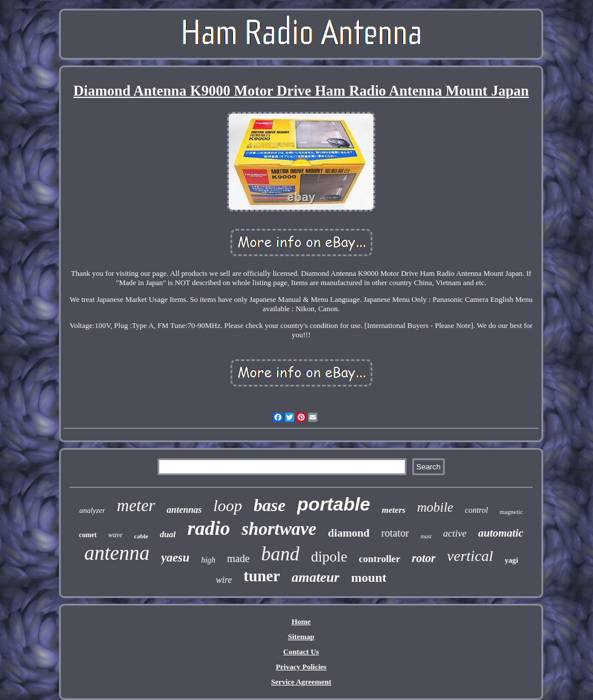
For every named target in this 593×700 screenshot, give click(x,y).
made (238, 559)
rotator (395, 533)
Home (301, 621)
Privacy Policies (301, 667)
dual (168, 534)
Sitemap (301, 637)
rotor (424, 558)
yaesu (175, 557)
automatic (501, 533)
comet (88, 535)
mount (369, 577)
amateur (316, 577)
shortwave (279, 529)
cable (141, 536)
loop (228, 506)
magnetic (511, 512)
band (280, 554)
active (455, 533)
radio (208, 528)
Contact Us (301, 652)
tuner (262, 576)
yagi (512, 560)
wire (224, 580)
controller (380, 559)
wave (116, 535)
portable (334, 504)
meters (393, 510)
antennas (184, 510)
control (477, 510)
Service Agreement (301, 682)
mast (426, 536)
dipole (329, 557)
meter (136, 505)
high (208, 560)
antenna (117, 553)
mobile (435, 507)
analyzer (92, 510)
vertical (470, 556)
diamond (349, 533)
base (270, 505)
